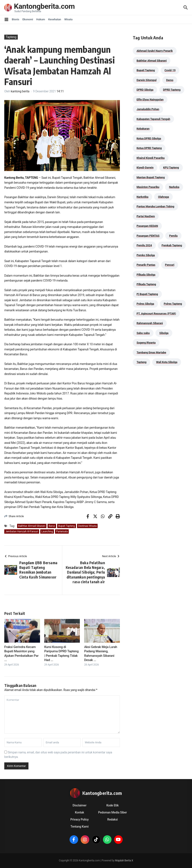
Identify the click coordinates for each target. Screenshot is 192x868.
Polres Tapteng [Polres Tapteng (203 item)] (173, 304)
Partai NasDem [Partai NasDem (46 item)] (146, 216)
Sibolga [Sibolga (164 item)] (164, 333)
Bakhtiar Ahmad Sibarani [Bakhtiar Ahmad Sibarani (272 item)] (152, 61)
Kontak (80, 812)
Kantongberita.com (45, 6)
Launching (47, 531)
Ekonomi (28, 19)
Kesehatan (55, 19)
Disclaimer (80, 805)
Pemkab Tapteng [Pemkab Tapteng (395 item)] (172, 245)
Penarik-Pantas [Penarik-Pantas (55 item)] (146, 265)
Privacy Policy (80, 819)
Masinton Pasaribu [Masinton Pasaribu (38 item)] (148, 187)
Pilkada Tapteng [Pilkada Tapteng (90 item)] (146, 284)
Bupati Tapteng (67, 526)
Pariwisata (62, 531)
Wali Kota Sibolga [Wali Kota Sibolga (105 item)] (167, 362)
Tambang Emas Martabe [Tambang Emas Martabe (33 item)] (151, 352)
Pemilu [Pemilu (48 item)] (173, 236)
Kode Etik (112, 805)
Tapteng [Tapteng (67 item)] (141, 362)
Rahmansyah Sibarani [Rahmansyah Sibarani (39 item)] (150, 323)
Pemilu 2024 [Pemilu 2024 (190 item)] (144, 245)
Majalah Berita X (124, 861)
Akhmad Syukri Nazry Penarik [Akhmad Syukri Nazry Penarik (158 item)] (155, 51)
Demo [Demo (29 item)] (170, 80)
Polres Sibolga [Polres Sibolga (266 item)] (145, 304)
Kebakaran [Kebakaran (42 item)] (143, 129)
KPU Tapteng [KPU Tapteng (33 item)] (171, 168)
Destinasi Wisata (87, 526)
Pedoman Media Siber (113, 812)
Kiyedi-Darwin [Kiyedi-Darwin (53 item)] (145, 168)
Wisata (68, 19)
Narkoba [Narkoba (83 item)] (174, 187)
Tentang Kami (79, 827)
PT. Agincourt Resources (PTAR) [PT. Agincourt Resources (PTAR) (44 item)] (156, 314)
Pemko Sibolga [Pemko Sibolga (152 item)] (146, 255)
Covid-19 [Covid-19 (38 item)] (170, 70)
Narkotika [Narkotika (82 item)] (142, 197)
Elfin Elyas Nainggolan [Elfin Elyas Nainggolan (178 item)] (150, 100)
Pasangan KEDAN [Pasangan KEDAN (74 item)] (147, 226)
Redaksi (112, 819)
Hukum (41, 19)
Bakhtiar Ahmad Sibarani (32, 526)
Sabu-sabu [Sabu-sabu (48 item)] (143, 333)
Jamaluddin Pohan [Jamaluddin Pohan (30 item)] (148, 109)
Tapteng (11, 37)
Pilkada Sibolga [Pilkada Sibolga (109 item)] (146, 275)
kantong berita (20, 91)
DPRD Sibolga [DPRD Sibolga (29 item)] (145, 90)
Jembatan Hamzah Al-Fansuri (22, 531)
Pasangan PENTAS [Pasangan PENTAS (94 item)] (148, 236)
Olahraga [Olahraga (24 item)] (163, 197)
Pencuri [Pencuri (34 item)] (170, 265)
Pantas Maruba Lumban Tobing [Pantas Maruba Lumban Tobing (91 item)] (155, 206)
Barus (52, 526)
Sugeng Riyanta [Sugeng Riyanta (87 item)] (146, 343)
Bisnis (16, 19)
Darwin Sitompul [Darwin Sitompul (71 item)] (147, 80)
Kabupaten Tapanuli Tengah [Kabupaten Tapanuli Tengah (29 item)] (153, 119)
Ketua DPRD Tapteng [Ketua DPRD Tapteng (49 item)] (149, 148)
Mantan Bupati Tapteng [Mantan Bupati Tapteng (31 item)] (151, 177)
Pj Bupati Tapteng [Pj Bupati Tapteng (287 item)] (147, 294)
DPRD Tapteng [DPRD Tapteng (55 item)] (172, 90)
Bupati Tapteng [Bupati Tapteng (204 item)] (146, 70)
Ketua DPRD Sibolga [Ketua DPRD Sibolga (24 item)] (149, 138)
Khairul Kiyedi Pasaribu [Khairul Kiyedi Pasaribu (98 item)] (151, 158)
